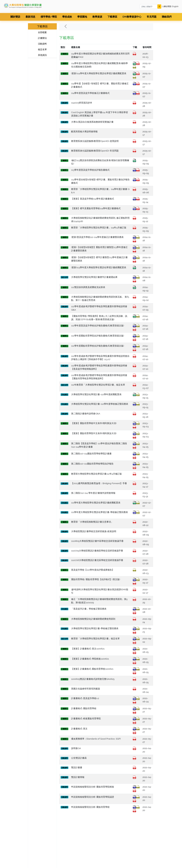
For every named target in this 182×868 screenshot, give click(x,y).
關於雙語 (15, 17)
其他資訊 (42, 55)
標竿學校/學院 (49, 17)
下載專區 (112, 17)
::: (162, 6)
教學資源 (97, 17)
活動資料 (42, 44)
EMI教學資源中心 (132, 17)
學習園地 (82, 17)
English (175, 6)
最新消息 (30, 17)
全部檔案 (42, 32)
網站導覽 (167, 6)
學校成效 (67, 17)
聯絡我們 (167, 17)
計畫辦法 (42, 38)
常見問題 (152, 17)
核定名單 (42, 49)
